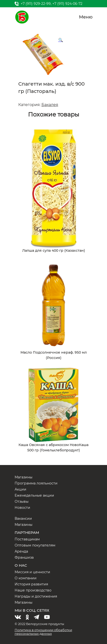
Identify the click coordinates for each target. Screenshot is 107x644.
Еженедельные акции (34, 495)
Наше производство (33, 590)
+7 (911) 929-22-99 (36, 4)
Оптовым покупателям (35, 545)
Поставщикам (27, 539)
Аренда (21, 551)
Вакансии (23, 519)
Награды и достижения (36, 596)
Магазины (24, 477)
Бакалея (50, 105)
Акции (20, 489)
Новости (22, 508)
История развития (31, 584)
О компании (26, 578)
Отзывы (22, 501)
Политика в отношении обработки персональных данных (43, 632)
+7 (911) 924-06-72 (67, 4)
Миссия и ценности (32, 572)
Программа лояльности (36, 483)
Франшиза (24, 557)
